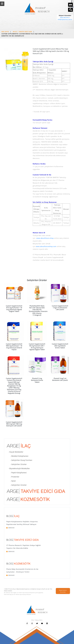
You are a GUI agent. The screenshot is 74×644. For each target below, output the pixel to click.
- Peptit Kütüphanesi (17, 473)
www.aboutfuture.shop (45, 238)
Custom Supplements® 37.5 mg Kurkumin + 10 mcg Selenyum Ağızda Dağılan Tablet (14, 309)
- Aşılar (11, 481)
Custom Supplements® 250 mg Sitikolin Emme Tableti (60, 346)
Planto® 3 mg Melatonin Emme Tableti (37, 380)
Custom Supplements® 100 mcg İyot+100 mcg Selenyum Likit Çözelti (14, 424)
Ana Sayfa (5, 32)
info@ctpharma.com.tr (65, 19)
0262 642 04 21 (65, 17)
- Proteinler (13, 477)
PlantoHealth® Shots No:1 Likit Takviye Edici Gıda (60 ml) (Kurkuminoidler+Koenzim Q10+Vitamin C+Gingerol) (38, 311)
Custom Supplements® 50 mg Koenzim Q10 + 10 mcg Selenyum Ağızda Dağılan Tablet (37, 347)
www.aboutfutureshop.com (46, 246)
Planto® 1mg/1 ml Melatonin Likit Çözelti (60, 379)
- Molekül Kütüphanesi (17, 456)
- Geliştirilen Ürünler (17, 464)
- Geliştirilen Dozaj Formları (19, 460)
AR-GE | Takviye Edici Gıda (22, 32)
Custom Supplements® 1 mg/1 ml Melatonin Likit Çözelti (60, 308)
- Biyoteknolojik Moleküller (18, 468)
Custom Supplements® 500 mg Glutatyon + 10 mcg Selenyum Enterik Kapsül (14, 347)
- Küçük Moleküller (15, 452)
